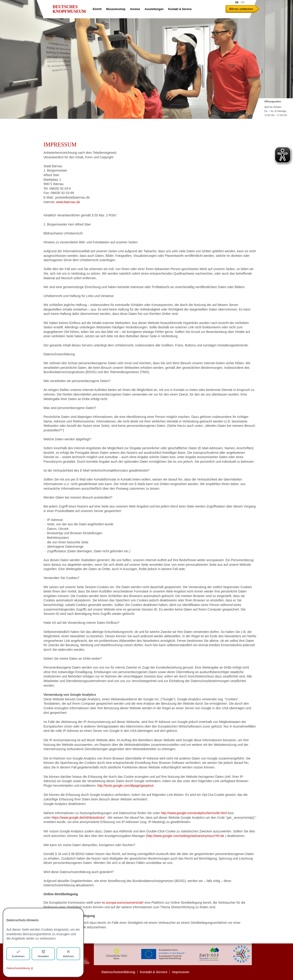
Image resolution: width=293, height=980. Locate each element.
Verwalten (43, 953)
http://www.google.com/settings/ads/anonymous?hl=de (185, 836)
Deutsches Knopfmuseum (69, 9)
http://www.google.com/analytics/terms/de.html (194, 813)
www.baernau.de (68, 202)
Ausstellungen (154, 9)
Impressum (181, 972)
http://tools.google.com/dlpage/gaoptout (125, 786)
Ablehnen (68, 953)
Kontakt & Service (180, 9)
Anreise (135, 9)
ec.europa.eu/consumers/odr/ (123, 903)
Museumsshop (116, 9)
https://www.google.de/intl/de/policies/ (78, 818)
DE (237, 2)
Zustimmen (18, 953)
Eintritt (97, 9)
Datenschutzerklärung (20, 968)
